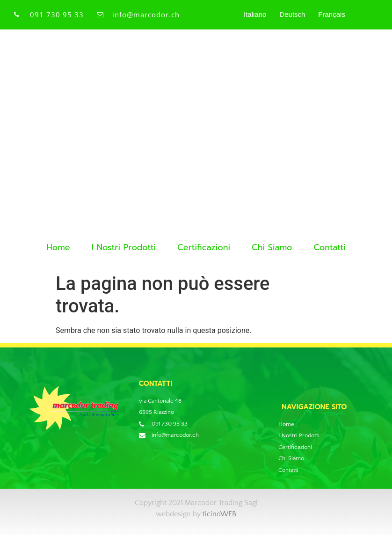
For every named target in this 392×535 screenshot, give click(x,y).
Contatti (329, 247)
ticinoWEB (219, 514)
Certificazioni (204, 247)
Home (58, 247)
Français (332, 14)
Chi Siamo (272, 247)
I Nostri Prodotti (124, 247)
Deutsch (292, 14)
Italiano (255, 14)
